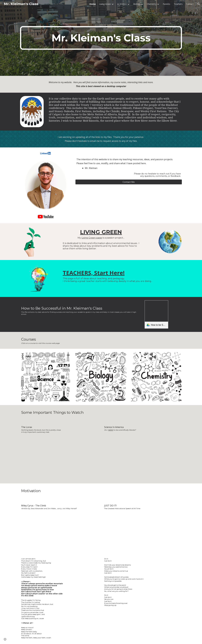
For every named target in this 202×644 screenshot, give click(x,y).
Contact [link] (190, 4)
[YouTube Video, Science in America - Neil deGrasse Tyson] (143, 458)
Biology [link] (137, 4)
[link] (156, 314)
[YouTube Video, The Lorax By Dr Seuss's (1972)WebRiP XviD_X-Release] (59, 457)
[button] (199, 4)
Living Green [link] (105, 4)
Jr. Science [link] (122, 4)
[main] (101, 38)
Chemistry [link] (152, 4)
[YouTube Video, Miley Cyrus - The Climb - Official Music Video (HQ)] (59, 534)
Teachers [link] (178, 4)
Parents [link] (167, 4)
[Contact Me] (129, 182)
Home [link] (93, 4)
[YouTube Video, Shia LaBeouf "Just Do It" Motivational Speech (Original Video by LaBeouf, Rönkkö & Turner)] (143, 534)
